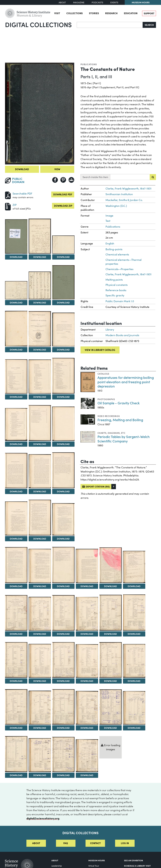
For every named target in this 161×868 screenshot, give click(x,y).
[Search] (110, 25)
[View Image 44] (87, 708)
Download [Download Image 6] (40, 303)
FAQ (66, 843)
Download (22, 169)
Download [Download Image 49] (63, 775)
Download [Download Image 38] (87, 681)
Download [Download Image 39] (110, 681)
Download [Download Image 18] (40, 491)
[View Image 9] (40, 329)
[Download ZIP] (8, 206)
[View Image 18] (40, 471)
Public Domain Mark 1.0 (120, 301)
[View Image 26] (87, 566)
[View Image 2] (16, 236)
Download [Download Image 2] (16, 257)
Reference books (116, 290)
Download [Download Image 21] (40, 539)
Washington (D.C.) (116, 206)
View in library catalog (100, 350)
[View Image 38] (87, 661)
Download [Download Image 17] (16, 491)
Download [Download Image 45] (110, 728)
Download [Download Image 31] (63, 634)
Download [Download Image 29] (16, 634)
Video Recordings (109, 416)
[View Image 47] (16, 754)
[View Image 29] (16, 613)
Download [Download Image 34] (134, 634)
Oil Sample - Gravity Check (119, 403)
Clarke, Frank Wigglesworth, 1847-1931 (128, 188)
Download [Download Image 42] (40, 728)
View (57, 169)
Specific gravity (115, 295)
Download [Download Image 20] (16, 539)
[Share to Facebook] (55, 180)
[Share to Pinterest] (63, 180)
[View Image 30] (40, 614)
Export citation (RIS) (96, 486)
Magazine (79, 2)
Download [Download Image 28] (134, 586)
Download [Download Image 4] (63, 257)
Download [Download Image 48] (40, 775)
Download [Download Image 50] (87, 775)
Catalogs (103, 374)
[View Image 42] (40, 708)
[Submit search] (153, 177)
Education (131, 13)
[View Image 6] (40, 285)
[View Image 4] (63, 245)
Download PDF (63, 194)
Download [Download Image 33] (110, 634)
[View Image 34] (134, 613)
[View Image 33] (111, 613)
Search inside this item (95, 177)
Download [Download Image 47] (16, 775)
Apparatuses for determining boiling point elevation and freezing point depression (126, 382)
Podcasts (97, 2)
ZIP (15, 205)
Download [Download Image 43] (63, 728)
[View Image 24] (40, 566)
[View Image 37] (63, 660)
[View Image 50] (87, 756)
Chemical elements (117, 254)
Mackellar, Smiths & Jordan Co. (124, 200)
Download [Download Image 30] (40, 634)
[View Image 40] (134, 661)
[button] (114, 487)
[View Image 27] (111, 565)
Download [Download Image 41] (16, 728)
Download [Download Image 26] (87, 586)
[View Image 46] (134, 708)
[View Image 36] (40, 661)
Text (108, 221)
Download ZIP (63, 206)
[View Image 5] (16, 290)
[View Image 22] (63, 519)
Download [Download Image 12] (40, 397)
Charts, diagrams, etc (111, 433)
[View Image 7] (63, 282)
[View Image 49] (63, 754)
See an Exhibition (133, 860)
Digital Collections (38, 24)
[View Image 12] (40, 377)
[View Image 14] (16, 424)
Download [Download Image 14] (16, 444)
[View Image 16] (63, 424)
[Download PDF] (8, 195)
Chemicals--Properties (119, 269)
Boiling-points (114, 249)
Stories (94, 13)
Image (109, 216)
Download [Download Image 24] (40, 586)
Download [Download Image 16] (63, 444)
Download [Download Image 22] (63, 539)
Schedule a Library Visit (137, 866)
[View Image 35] (16, 660)
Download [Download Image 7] (63, 303)
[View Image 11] (16, 376)
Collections (75, 13)
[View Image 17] (16, 471)
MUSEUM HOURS (97, 860)
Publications (89, 64)
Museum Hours (141, 2)
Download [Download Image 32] (87, 634)
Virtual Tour (94, 866)
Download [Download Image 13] (63, 397)
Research (111, 13)
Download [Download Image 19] (63, 491)
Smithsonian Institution (119, 194)
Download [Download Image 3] (40, 257)
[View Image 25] (63, 565)
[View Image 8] (16, 329)
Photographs (106, 399)
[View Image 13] (63, 376)
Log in (125, 843)
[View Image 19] (63, 470)
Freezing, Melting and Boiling (120, 420)
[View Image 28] (134, 567)
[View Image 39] (111, 660)
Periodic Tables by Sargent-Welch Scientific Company (124, 439)
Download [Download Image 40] (134, 681)
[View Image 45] (111, 707)
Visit (57, 13)
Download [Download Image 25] (63, 586)
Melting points (114, 280)
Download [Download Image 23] (16, 586)
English (110, 243)
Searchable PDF (22, 194)
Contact (95, 843)
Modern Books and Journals (122, 335)
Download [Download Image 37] (63, 681)
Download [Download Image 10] (63, 350)
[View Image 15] (40, 423)
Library (110, 329)
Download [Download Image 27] (110, 586)
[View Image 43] (63, 707)
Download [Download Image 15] (40, 444)
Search (149, 25)
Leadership (57, 866)
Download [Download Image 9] (40, 350)
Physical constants (117, 285)
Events (114, 2)
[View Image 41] (16, 707)
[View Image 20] (16, 518)
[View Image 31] (63, 613)
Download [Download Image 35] (16, 681)
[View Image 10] (63, 330)
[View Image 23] (16, 565)
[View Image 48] (40, 755)
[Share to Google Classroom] (71, 180)
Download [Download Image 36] (40, 681)
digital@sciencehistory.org (43, 818)
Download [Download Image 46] (134, 728)
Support (149, 13)
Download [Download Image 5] (16, 303)
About (62, 2)
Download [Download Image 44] (87, 728)
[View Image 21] (40, 518)
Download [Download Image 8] (16, 350)
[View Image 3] (40, 236)
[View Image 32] (87, 614)
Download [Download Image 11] (16, 397)
